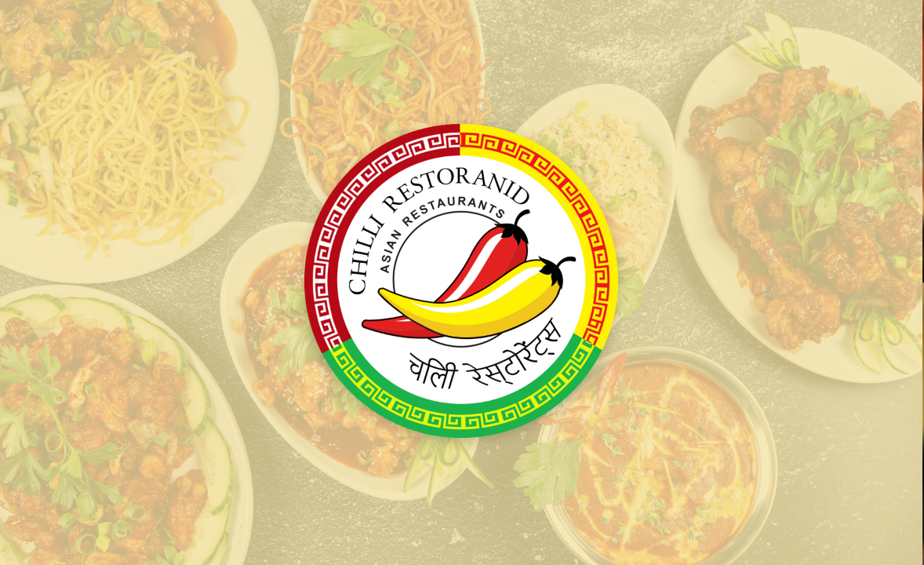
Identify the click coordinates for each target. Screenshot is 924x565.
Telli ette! (693, 264)
